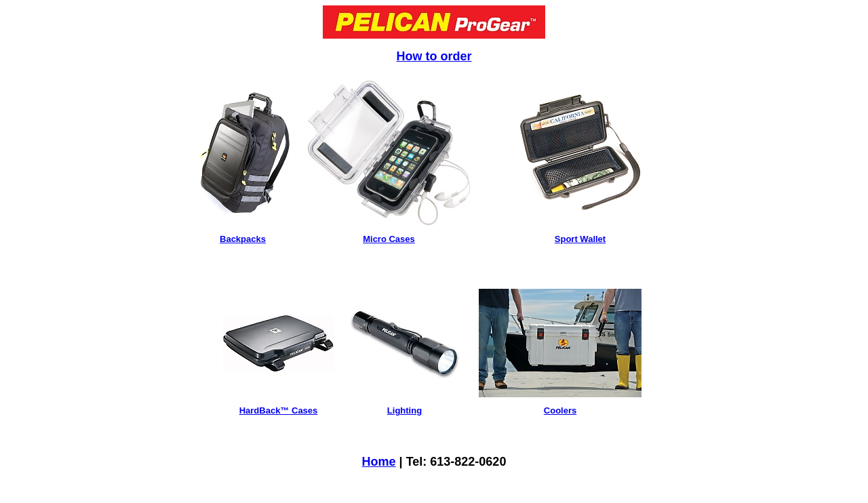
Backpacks (243, 239)
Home (379, 462)
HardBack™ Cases (279, 410)
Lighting (405, 410)
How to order (434, 56)
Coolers (560, 410)
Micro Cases (389, 239)
